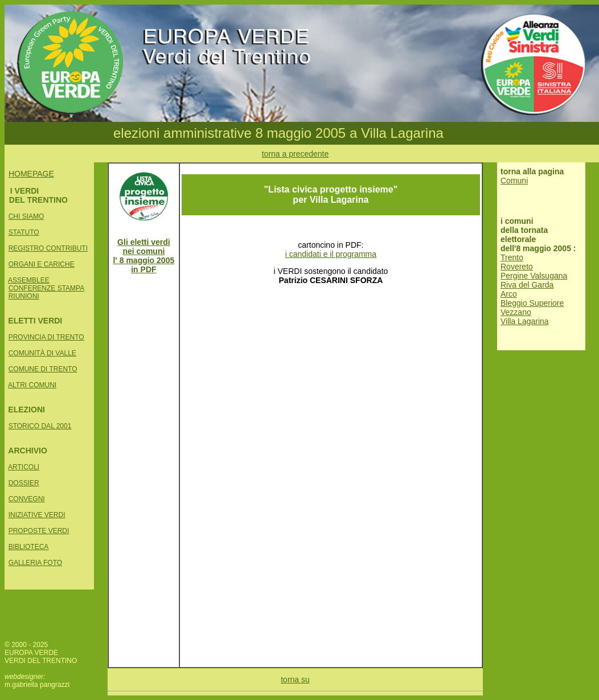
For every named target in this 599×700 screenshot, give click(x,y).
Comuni (514, 181)
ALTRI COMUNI (32, 385)
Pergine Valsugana (534, 276)
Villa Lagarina (525, 321)
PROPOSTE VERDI (39, 531)
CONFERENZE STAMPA (47, 288)
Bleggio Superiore (532, 303)
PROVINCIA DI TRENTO (46, 337)
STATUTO (24, 232)
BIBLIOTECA (29, 547)
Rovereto (517, 267)
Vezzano (516, 312)
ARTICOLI (24, 467)
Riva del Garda (527, 285)
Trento (512, 257)
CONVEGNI (27, 499)
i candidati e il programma (331, 254)
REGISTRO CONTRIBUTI (48, 248)
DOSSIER (24, 483)
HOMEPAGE (31, 174)
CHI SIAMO (26, 216)
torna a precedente (296, 154)
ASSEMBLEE (29, 280)
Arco (509, 294)
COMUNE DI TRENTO (43, 369)
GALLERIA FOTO (35, 563)
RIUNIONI (24, 296)
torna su (295, 679)
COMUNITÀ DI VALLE (42, 353)
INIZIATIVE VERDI (37, 515)
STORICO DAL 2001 (40, 426)
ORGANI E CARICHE (42, 264)
